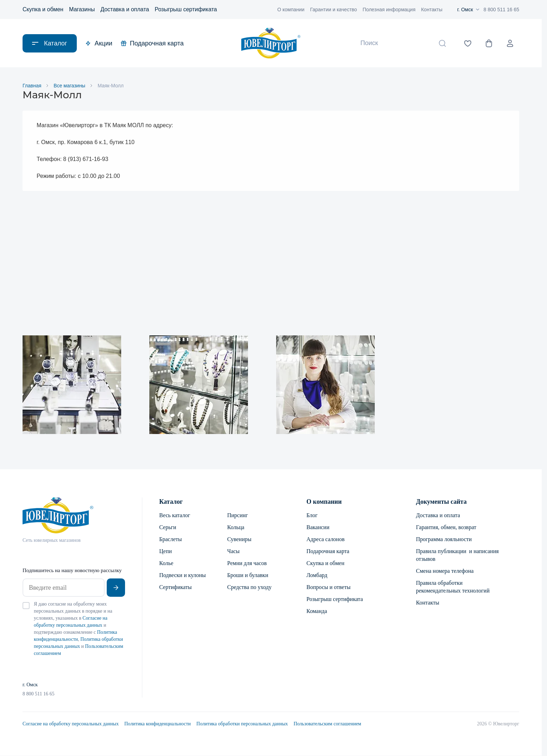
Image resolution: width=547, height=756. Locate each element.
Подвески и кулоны (182, 575)
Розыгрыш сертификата (186, 9)
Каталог (171, 502)
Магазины (82, 9)
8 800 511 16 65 (501, 10)
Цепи (166, 551)
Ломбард (317, 575)
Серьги (168, 528)
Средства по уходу (249, 587)
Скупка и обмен (43, 9)
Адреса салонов (325, 540)
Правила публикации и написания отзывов (457, 555)
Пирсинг (238, 516)
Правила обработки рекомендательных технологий (453, 587)
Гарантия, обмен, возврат (446, 528)
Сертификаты (175, 587)
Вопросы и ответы (328, 587)
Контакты (431, 10)
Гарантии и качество (333, 10)
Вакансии (318, 528)
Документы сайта (441, 502)
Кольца (236, 528)
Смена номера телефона (445, 571)
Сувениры (239, 540)
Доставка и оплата (125, 9)
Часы (233, 551)
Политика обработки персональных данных (242, 724)
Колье (166, 563)
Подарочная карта (152, 43)
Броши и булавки (248, 575)
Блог (312, 516)
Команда (317, 611)
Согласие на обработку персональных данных (71, 724)
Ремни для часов (247, 563)
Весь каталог (175, 516)
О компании (291, 10)
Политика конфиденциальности (158, 724)
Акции (99, 43)
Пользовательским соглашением (327, 724)
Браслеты (170, 540)
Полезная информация (389, 10)
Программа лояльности (444, 540)
